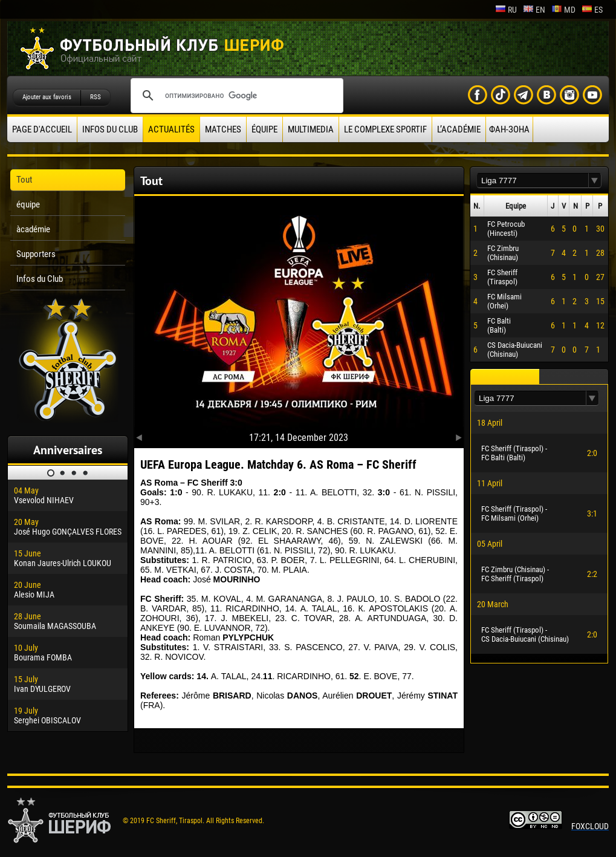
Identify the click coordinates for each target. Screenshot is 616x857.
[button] (595, 181)
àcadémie (33, 229)
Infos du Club (110, 129)
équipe (264, 129)
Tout (24, 180)
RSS (96, 97)
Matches (223, 129)
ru (506, 10)
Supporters (36, 254)
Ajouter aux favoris (47, 97)
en (534, 10)
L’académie (459, 129)
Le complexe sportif (385, 129)
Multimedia (311, 129)
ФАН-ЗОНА (509, 129)
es (592, 10)
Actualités (171, 129)
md (563, 10)
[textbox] (533, 181)
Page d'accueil (42, 129)
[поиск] (235, 96)
